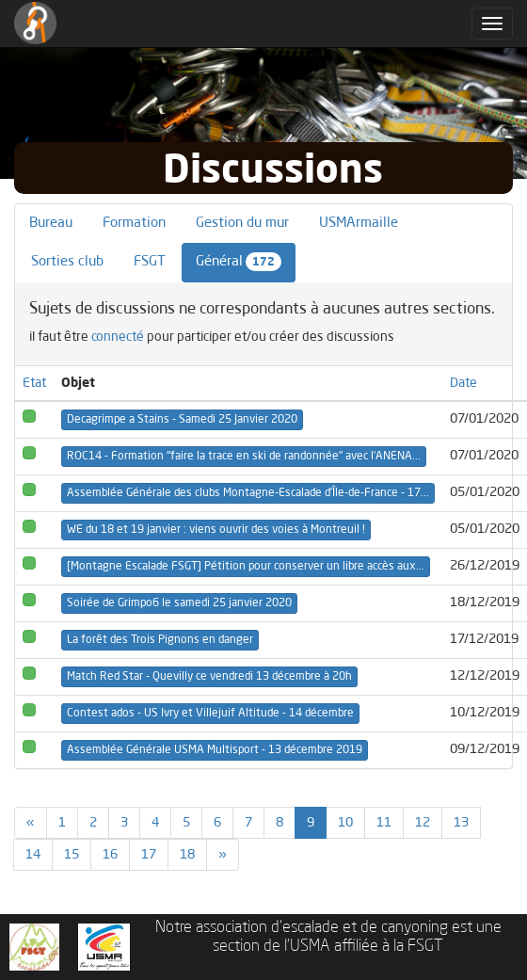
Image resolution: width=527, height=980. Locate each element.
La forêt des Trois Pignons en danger (160, 640)
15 (72, 855)
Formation (134, 224)
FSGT (150, 262)
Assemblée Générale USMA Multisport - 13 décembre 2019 (215, 750)
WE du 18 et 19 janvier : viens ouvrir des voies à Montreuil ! (216, 530)
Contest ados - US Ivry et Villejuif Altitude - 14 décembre (210, 714)
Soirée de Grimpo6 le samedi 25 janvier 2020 (179, 603)
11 (384, 823)
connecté (118, 337)
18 (187, 855)
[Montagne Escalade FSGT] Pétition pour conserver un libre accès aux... (246, 567)
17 (149, 855)
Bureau (51, 224)
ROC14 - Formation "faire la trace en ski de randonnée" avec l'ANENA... (244, 457)
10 (345, 823)
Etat (34, 383)
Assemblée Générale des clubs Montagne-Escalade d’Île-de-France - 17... (248, 493)
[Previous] (31, 823)
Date (463, 383)
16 (110, 855)
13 (461, 823)
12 (423, 823)
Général (239, 262)
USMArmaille (359, 224)
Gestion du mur (242, 224)
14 (33, 855)
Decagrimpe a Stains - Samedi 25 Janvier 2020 (182, 420)
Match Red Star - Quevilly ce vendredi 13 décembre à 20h (209, 677)
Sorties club (67, 262)
